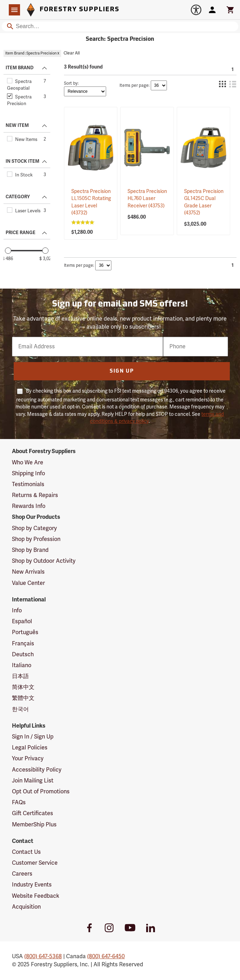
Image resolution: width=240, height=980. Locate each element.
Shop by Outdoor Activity (44, 561)
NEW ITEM (17, 125)
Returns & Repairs (35, 495)
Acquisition (26, 907)
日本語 (20, 676)
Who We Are (28, 463)
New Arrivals (28, 572)
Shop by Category (34, 528)
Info (17, 611)
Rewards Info (29, 506)
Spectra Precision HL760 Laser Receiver (147, 199)
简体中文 (23, 687)
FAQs (19, 802)
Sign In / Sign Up (33, 737)
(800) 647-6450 (106, 956)
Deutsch (23, 655)
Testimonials (28, 484)
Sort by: (71, 83)
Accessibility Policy (37, 770)
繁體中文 (23, 698)
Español (22, 621)
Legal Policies (30, 748)
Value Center (28, 583)
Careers (22, 874)
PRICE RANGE (21, 233)
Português (25, 632)
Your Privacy (28, 759)
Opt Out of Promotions (41, 792)
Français (23, 644)
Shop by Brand (30, 550)
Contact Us (26, 852)
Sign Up (122, 371)
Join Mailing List (33, 781)
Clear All (72, 53)
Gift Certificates (33, 813)
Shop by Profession (36, 539)
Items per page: (135, 86)
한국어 (20, 709)
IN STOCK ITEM (22, 161)
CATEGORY (18, 197)
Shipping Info (28, 473)
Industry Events (32, 885)
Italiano (22, 665)
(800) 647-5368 (43, 956)
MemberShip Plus (34, 825)
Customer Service (35, 863)
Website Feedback (36, 896)
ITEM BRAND (20, 68)
